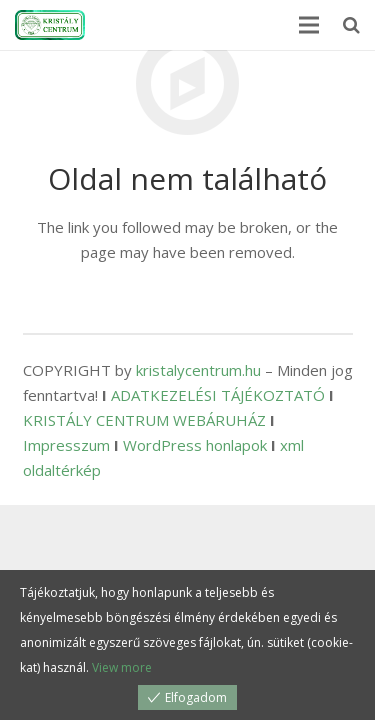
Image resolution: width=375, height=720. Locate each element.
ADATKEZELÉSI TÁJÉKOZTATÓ (218, 395)
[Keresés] (351, 25)
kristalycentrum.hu (198, 370)
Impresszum (66, 445)
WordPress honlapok (195, 445)
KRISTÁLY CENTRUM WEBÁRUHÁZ (144, 420)
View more (122, 667)
